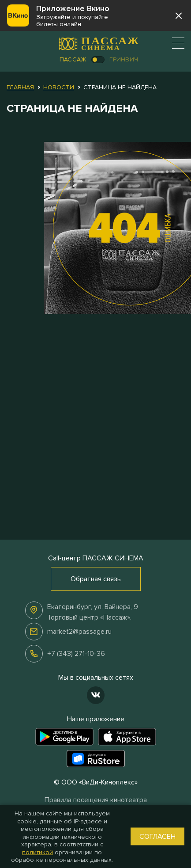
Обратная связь (96, 579)
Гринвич (124, 59)
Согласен (157, 837)
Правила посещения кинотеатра (96, 800)
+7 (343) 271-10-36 (76, 654)
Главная (20, 87)
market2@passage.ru (79, 632)
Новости (59, 87)
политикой (37, 852)
